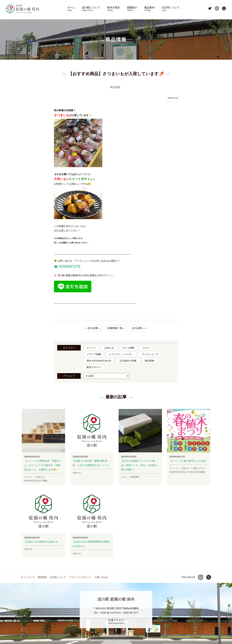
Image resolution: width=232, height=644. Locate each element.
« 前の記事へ (93, 328)
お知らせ (109, 348)
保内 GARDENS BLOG (99, 361)
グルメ (146, 348)
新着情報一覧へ (116, 328)
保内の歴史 (114, 10)
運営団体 (42, 577)
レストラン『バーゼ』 (121, 354)
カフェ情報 (128, 348)
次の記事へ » (139, 328)
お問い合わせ (101, 577)
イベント (91, 348)
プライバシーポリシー (80, 577)
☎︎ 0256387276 (67, 266)
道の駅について (92, 10)
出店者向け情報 (128, 361)
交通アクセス (116, 620)
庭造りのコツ (94, 367)
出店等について (169, 10)
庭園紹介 (132, 10)
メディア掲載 (94, 354)
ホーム (73, 10)
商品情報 (150, 361)
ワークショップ (150, 354)
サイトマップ (28, 577)
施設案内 (148, 10)
